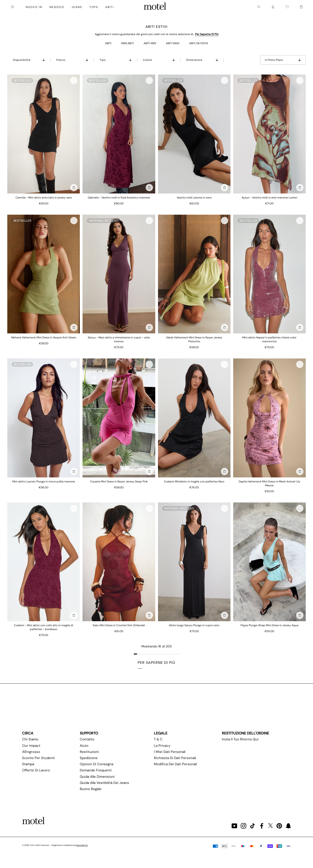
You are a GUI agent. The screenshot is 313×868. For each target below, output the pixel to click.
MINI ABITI (128, 43)
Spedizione (89, 758)
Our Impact (31, 746)
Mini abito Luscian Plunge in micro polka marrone (44, 482)
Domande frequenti (96, 770)
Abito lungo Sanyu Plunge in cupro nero (194, 625)
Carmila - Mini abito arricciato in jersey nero (44, 198)
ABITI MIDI (150, 43)
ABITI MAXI (173, 43)
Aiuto (84, 746)
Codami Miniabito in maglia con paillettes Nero (194, 482)
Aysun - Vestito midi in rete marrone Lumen (269, 198)
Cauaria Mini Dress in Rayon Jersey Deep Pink (119, 482)
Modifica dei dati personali (175, 764)
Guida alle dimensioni (97, 777)
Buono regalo (91, 789)
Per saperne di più (207, 34)
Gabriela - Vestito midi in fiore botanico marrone (119, 198)
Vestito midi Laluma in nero (194, 198)
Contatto (87, 739)
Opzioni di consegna (97, 764)
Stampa (28, 764)
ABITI (108, 43)
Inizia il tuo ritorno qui (240, 739)
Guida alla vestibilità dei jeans (104, 783)
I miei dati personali (170, 752)
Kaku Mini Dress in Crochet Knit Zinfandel (119, 625)
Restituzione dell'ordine (245, 733)
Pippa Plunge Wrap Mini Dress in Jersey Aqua (269, 625)
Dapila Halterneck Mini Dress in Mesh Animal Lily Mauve (269, 483)
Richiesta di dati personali (175, 758)
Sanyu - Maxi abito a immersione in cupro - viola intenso (119, 339)
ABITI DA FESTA (199, 43)
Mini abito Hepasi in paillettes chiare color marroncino (269, 339)
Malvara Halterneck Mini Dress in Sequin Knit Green (44, 337)
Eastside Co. (82, 845)
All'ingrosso (31, 752)
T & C (158, 739)
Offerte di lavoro (36, 770)
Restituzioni (89, 752)
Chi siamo (30, 739)
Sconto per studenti (39, 758)
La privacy (162, 746)
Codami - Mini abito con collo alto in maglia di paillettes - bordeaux (44, 627)
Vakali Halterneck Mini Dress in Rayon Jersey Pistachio (194, 339)
